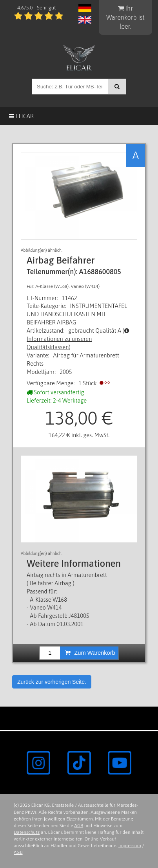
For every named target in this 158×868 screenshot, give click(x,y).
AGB (79, 826)
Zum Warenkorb (90, 653)
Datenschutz (27, 832)
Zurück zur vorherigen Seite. (52, 682)
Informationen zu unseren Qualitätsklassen (78, 339)
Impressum (130, 846)
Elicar (21, 116)
